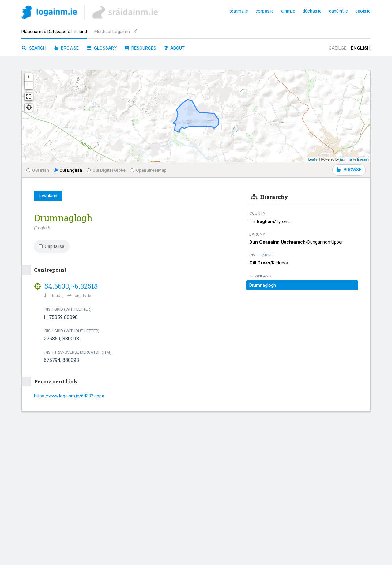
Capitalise (51, 246)
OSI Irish (38, 170)
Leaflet (313, 159)
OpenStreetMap (148, 170)
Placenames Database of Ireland (54, 32)
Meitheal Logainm (116, 32)
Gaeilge (337, 48)
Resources (140, 48)
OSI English (68, 170)
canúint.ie (338, 11)
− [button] (29, 85)
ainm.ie (288, 11)
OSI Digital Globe (106, 170)
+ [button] (29, 77)
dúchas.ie (312, 11)
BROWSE (349, 170)
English (361, 48)
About (174, 48)
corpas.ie (265, 11)
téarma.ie (239, 11)
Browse (66, 48)
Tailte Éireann (358, 159)
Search (34, 48)
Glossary (102, 48)
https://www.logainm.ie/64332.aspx (69, 396)
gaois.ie (363, 11)
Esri (343, 159)
